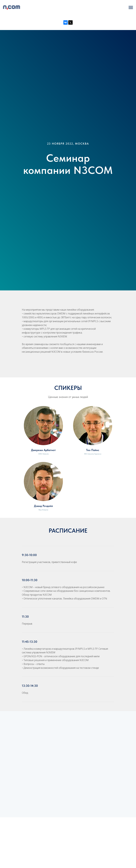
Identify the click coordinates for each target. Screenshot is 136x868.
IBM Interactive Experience (93, 454)
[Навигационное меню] (131, 8)
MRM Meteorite (43, 454)
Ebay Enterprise (43, 510)
